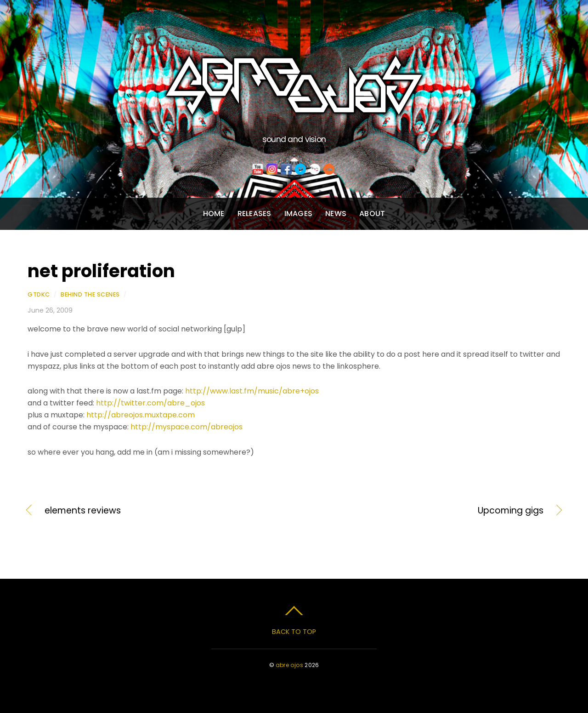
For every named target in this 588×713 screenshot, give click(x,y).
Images (298, 214)
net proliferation (101, 271)
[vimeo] (300, 169)
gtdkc (39, 294)
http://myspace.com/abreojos (187, 427)
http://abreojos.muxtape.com (141, 415)
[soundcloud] (329, 169)
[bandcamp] (315, 169)
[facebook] (286, 169)
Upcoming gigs (427, 511)
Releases (254, 214)
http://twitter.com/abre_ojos (150, 403)
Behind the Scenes (90, 294)
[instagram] (272, 169)
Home (214, 214)
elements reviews (83, 511)
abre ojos (289, 665)
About (372, 214)
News (336, 214)
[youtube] (258, 169)
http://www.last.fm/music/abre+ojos (252, 391)
